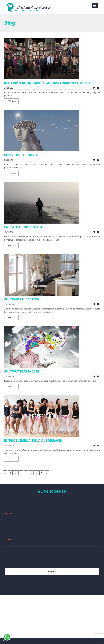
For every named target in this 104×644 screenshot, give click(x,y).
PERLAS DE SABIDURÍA (21, 155)
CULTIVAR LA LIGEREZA (22, 299)
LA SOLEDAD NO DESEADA (23, 227)
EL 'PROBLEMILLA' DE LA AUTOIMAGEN (33, 440)
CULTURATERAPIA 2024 (22, 371)
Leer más (11, 101)
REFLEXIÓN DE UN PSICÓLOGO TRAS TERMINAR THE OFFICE (49, 83)
